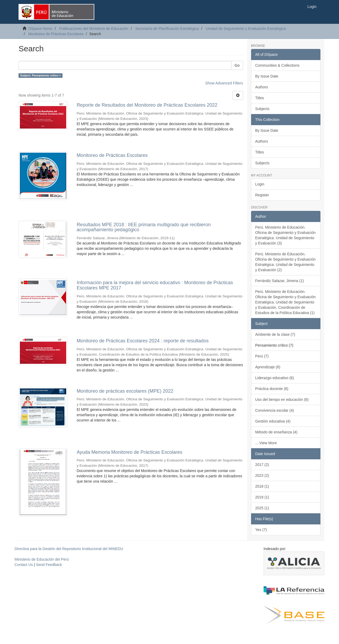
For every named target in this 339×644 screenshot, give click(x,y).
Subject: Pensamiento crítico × (40, 75)
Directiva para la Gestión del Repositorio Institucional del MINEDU (69, 549)
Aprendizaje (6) (268, 367)
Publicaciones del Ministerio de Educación (94, 29)
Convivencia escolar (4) (275, 410)
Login (260, 184)
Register (262, 195)
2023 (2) (262, 475)
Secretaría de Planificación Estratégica (167, 29)
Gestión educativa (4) (273, 421)
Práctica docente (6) (272, 389)
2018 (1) (262, 486)
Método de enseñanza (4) (276, 432)
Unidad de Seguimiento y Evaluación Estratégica (246, 29)
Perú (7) (262, 356)
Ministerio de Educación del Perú (42, 559)
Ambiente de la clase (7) (275, 334)
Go (237, 65)
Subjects (262, 109)
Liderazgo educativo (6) (275, 378)
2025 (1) (262, 508)
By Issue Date (267, 76)
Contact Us (24, 565)
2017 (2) (262, 465)
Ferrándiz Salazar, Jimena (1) (280, 281)
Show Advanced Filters (224, 83)
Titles (260, 98)
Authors (262, 87)
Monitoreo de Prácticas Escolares (56, 34)
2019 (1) (262, 497)
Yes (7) (261, 530)
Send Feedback (49, 565)
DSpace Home (40, 29)
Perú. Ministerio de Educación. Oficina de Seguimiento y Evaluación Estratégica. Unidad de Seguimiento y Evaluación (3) (286, 235)
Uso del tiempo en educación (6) (282, 400)
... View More (266, 443)
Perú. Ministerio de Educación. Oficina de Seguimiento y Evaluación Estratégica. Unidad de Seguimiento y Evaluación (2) (286, 262)
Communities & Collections (277, 65)
